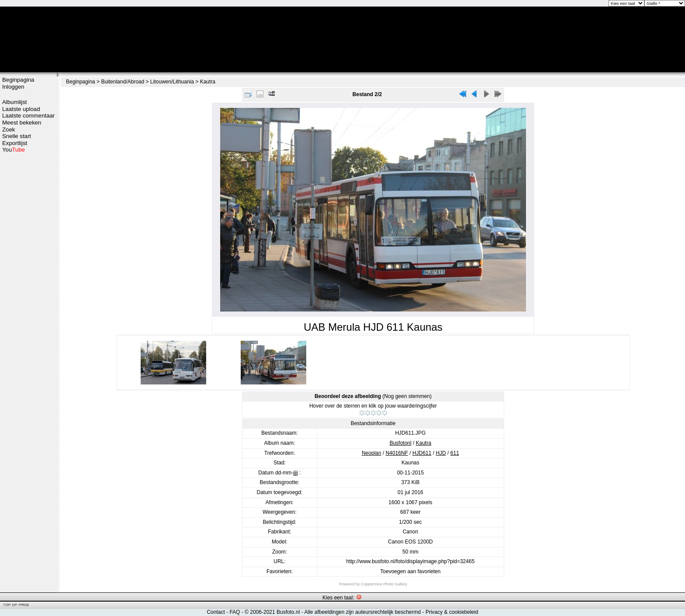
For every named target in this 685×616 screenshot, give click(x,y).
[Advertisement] (28, 291)
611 (455, 453)
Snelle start (17, 136)
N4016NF (397, 453)
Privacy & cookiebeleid (452, 612)
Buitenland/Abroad (123, 82)
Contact (216, 612)
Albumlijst (14, 102)
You (14, 150)
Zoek (9, 130)
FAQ (235, 612)
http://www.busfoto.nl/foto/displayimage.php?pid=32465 (410, 561)
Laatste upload (21, 109)
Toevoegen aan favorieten (410, 571)
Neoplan (372, 453)
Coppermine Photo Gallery (384, 584)
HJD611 (422, 453)
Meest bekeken (22, 123)
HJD (441, 453)
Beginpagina (18, 80)
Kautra (208, 82)
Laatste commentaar (28, 116)
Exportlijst (15, 143)
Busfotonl (401, 443)
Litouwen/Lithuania (172, 82)
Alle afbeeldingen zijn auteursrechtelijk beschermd (362, 612)
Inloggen (13, 87)
